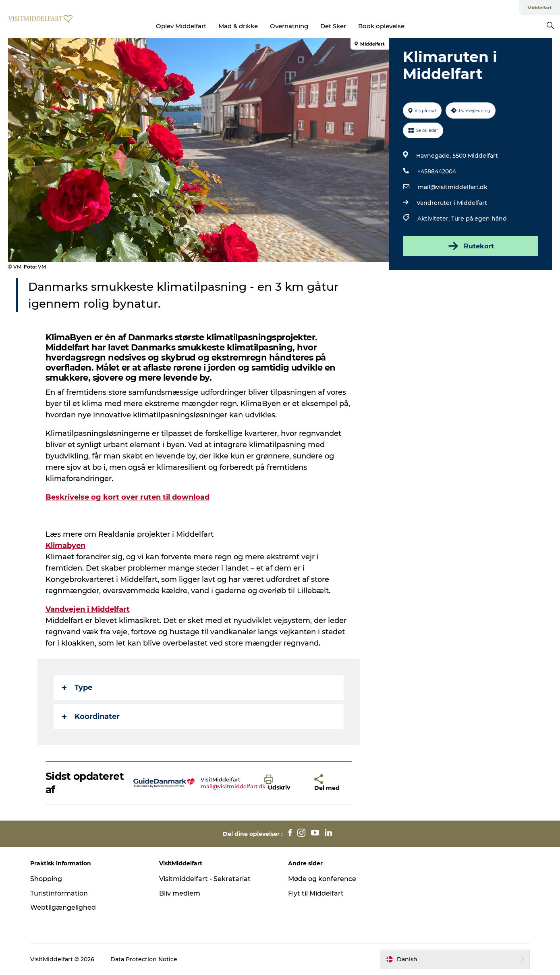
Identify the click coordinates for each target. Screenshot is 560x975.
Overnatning (289, 26)
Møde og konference (322, 879)
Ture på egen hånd (479, 219)
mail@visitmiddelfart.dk (453, 187)
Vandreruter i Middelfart (452, 203)
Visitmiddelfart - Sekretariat (205, 879)
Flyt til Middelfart (316, 893)
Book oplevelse (381, 26)
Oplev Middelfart (181, 26)
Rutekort (470, 246)
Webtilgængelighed (63, 907)
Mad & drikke (238, 26)
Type (77, 687)
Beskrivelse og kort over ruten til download (128, 497)
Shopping (46, 879)
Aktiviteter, (434, 219)
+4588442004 (437, 171)
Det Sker (333, 26)
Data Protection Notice (144, 959)
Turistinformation (59, 893)
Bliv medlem (180, 893)
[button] (283, 783)
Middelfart (540, 8)
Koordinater (91, 717)
